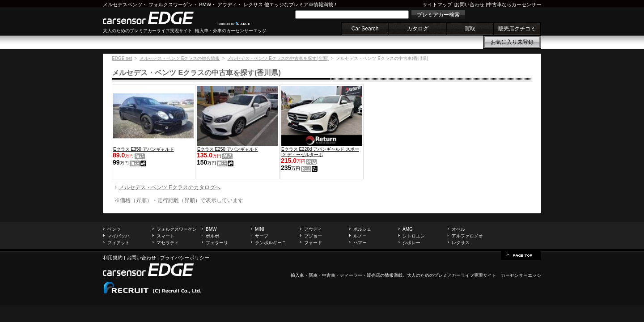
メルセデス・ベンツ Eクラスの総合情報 (180, 58)
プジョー (313, 236)
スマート (165, 236)
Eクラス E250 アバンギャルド (228, 149)
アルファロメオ (467, 236)
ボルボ (212, 236)
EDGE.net (122, 58)
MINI (260, 229)
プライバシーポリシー (185, 258)
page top (521, 255)
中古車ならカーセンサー (514, 4)
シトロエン (414, 236)
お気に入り (512, 42)
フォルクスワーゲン (171, 4)
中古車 (329, 275)
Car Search (365, 29)
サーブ (262, 236)
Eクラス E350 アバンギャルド (144, 149)
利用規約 (113, 258)
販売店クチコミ (517, 29)
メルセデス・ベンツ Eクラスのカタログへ (170, 187)
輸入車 (297, 275)
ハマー (360, 243)
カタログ (418, 29)
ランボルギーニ (271, 243)
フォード (313, 243)
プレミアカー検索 (438, 15)
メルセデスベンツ (123, 4)
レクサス (253, 4)
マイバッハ (119, 236)
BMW (205, 4)
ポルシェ (362, 229)
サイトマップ (437, 4)
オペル (458, 229)
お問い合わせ (470, 4)
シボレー (411, 243)
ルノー (360, 236)
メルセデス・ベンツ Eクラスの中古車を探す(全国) (278, 58)
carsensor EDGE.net (158, 18)
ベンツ (114, 229)
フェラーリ (217, 243)
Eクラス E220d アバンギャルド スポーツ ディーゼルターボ (320, 152)
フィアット (119, 243)
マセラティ (168, 243)
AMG (408, 229)
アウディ (227, 4)
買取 (470, 29)
